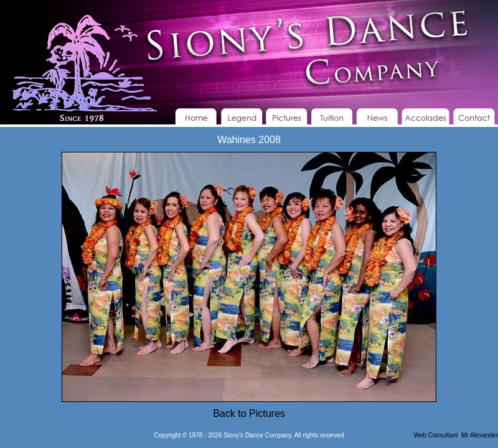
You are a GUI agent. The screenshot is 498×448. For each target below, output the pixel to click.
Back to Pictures (249, 413)
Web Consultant (436, 435)
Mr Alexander (480, 435)
